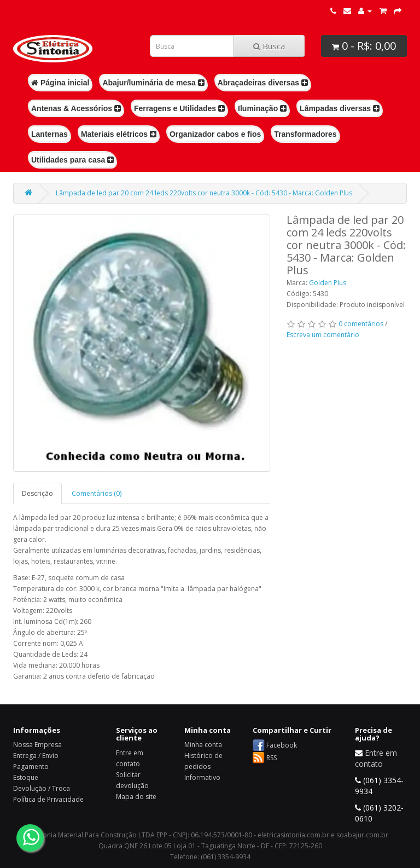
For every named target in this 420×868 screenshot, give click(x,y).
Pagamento (31, 766)
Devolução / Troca (42, 788)
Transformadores (305, 134)
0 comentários (361, 324)
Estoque (26, 777)
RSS (272, 758)
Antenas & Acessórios (76, 108)
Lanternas (49, 134)
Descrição (37, 493)
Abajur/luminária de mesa (153, 83)
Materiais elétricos (119, 134)
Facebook (282, 745)
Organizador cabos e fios (215, 134)
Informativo (202, 777)
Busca (269, 46)
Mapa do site (136, 797)
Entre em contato (376, 758)
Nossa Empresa (37, 745)
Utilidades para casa (72, 160)
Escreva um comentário (323, 335)
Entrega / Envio (36, 756)
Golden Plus (328, 283)
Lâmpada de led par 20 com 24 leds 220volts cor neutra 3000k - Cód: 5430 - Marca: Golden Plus (204, 193)
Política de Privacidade (48, 799)
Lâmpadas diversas (340, 108)
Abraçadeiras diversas (263, 83)
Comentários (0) (97, 493)
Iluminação (262, 108)
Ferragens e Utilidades (179, 108)
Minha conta (203, 745)
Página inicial (60, 83)
